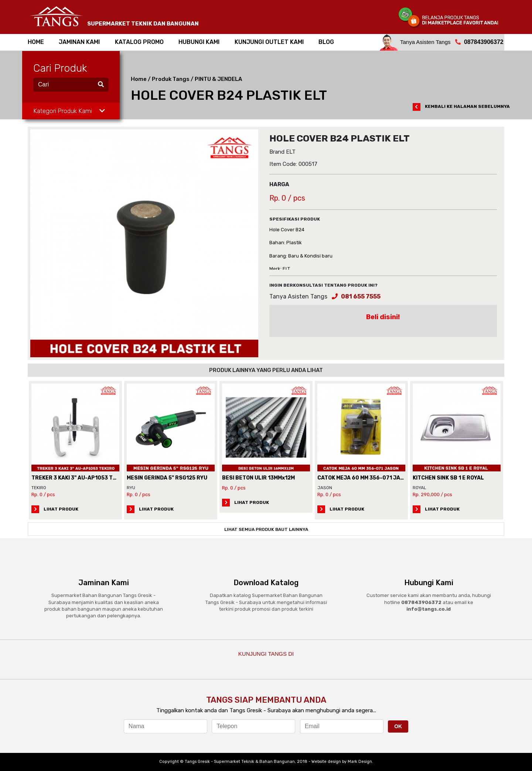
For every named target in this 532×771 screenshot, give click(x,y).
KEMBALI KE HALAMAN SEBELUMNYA (461, 106)
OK (398, 726)
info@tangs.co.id (429, 609)
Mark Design (360, 762)
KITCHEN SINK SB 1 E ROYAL (448, 478)
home (36, 42)
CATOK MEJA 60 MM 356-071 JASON (364, 478)
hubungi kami (199, 42)
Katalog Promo (139, 42)
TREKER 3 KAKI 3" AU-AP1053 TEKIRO (80, 478)
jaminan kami (79, 42)
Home (139, 79)
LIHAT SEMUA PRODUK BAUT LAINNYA (266, 529)
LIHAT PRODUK (55, 509)
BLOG (326, 42)
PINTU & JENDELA (218, 79)
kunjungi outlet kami (269, 42)
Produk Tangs (171, 79)
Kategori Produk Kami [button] (69, 111)
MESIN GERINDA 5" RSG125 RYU (167, 478)
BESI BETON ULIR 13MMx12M (258, 478)
